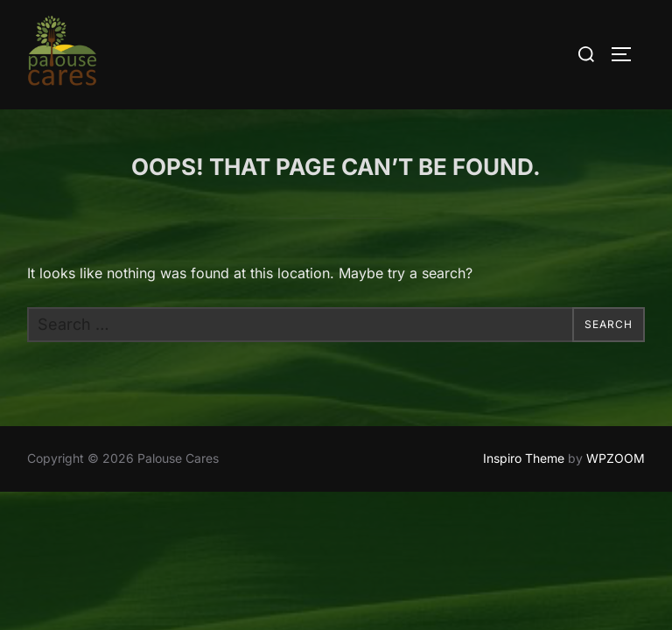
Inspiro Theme (524, 459)
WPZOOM (616, 459)
